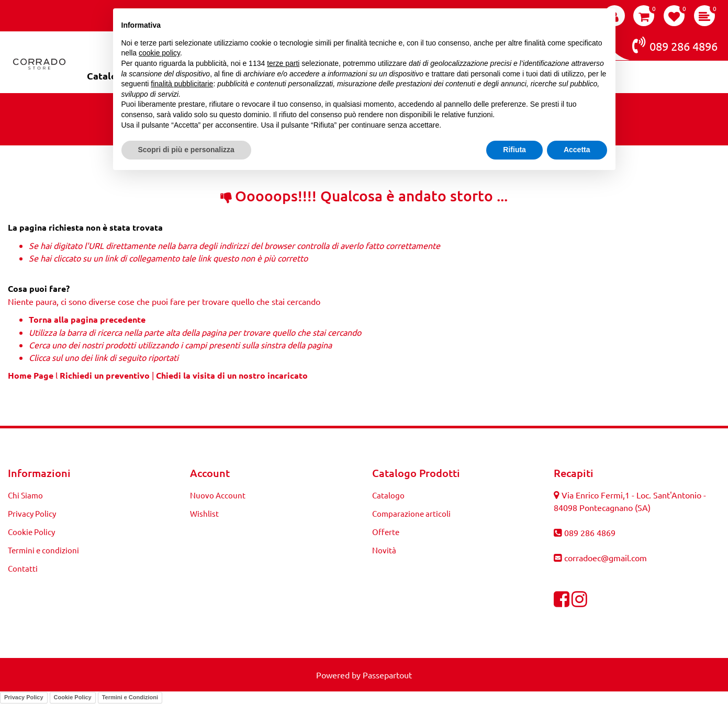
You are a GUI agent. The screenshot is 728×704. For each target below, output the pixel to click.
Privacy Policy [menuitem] (32, 513)
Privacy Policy (24, 697)
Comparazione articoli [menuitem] (411, 513)
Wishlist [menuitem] (204, 513)
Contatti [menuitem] (23, 568)
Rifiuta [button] (514, 150)
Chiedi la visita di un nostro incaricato (232, 375)
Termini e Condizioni (130, 697)
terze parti (283, 63)
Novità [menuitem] (384, 550)
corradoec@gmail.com (606, 558)
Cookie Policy (73, 697)
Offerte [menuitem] (386, 532)
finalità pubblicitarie (182, 84)
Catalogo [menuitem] (388, 495)
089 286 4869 (590, 532)
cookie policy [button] (159, 53)
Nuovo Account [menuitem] (218, 495)
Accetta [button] (577, 150)
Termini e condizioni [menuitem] (43, 550)
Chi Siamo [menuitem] (25, 495)
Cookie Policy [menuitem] (31, 532)
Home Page (32, 375)
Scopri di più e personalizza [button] (186, 150)
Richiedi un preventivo (105, 375)
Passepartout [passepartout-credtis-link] (387, 675)
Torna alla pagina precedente (87, 319)
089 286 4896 (675, 45)
